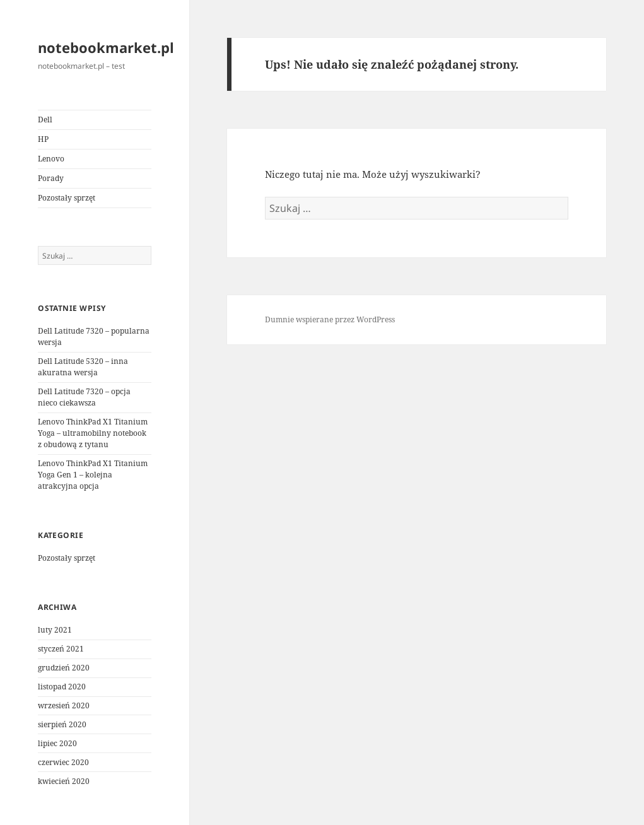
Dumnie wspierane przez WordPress (330, 319)
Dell (45, 120)
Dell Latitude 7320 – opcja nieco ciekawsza (84, 397)
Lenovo (51, 159)
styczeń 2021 (61, 649)
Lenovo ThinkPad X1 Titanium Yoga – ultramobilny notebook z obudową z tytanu (93, 433)
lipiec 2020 (57, 743)
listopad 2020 (62, 687)
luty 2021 (55, 630)
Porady (51, 178)
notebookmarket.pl (106, 47)
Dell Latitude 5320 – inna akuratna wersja (83, 367)
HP (43, 139)
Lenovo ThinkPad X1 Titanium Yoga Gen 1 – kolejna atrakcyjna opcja (93, 475)
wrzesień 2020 (64, 705)
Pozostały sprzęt (67, 198)
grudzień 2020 (64, 668)
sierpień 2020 (62, 724)
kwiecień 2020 (64, 781)
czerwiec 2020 (63, 762)
